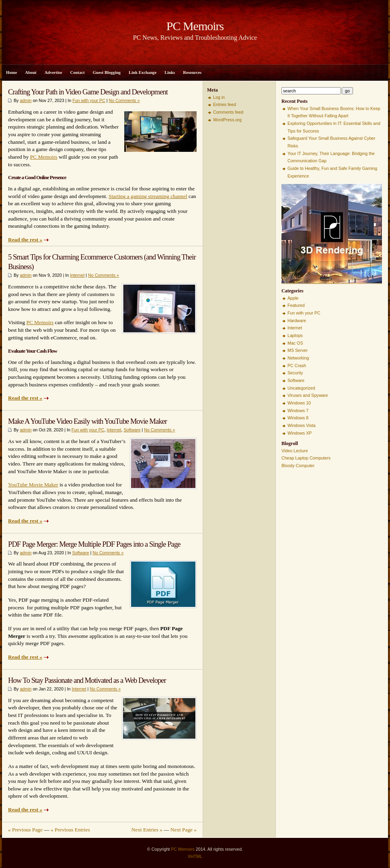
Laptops (295, 335)
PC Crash (297, 366)
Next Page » (184, 830)
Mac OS (295, 343)
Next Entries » (147, 830)
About (31, 73)
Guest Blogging (107, 73)
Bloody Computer (298, 466)
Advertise (53, 73)
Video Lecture (295, 451)
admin (26, 100)
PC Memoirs (44, 157)
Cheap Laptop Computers (306, 458)
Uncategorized (301, 388)
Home (11, 73)
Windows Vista (302, 425)
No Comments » (124, 100)
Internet (77, 275)
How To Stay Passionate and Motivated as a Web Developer (87, 680)
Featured (296, 305)
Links (170, 73)
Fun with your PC (89, 100)
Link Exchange (143, 73)
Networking (298, 358)
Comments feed (228, 112)
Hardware (297, 321)
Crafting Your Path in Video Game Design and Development (88, 92)
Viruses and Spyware (308, 395)
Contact (77, 73)
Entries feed (225, 104)
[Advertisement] (231, 248)
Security (295, 373)
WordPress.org (227, 120)
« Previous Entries (70, 830)
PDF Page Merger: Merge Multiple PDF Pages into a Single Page (94, 544)
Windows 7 (298, 411)
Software (132, 430)
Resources (192, 73)
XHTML (195, 856)
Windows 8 (298, 418)
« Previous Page (25, 830)
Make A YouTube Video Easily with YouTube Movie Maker (87, 421)
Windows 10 (299, 403)
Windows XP (300, 433)
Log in (219, 97)
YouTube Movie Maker (33, 485)
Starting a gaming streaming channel (148, 196)
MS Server (298, 350)
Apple (293, 298)
